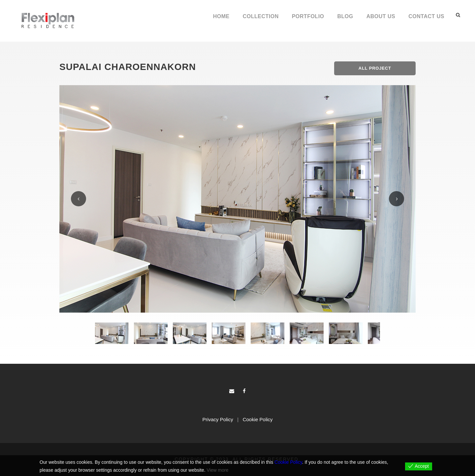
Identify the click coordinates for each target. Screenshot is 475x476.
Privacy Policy (218, 419)
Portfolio (308, 16)
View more (218, 470)
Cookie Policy (258, 419)
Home (221, 16)
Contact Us (426, 16)
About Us (381, 16)
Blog (345, 16)
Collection (261, 16)
